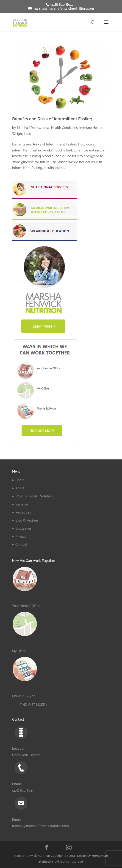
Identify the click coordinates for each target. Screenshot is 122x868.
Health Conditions (64, 128)
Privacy (21, 537)
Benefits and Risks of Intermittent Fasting (52, 119)
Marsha (22, 128)
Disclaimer (23, 528)
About (20, 488)
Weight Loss (21, 134)
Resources (23, 512)
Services (22, 504)
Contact (21, 545)
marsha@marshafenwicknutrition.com (40, 826)
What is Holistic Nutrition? (35, 496)
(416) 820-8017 (62, 5)
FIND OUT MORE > (34, 705)
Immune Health (91, 128)
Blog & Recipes (27, 520)
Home (20, 480)
